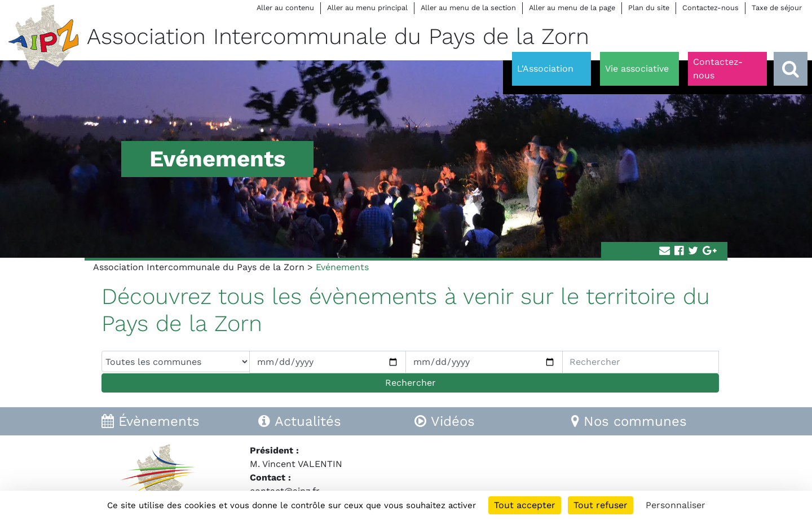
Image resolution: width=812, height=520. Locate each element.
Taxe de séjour (777, 8)
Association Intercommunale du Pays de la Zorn (199, 267)
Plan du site (649, 8)
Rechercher (411, 383)
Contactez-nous (710, 8)
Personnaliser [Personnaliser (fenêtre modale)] (676, 505)
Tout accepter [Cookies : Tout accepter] (525, 505)
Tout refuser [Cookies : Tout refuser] (601, 505)
